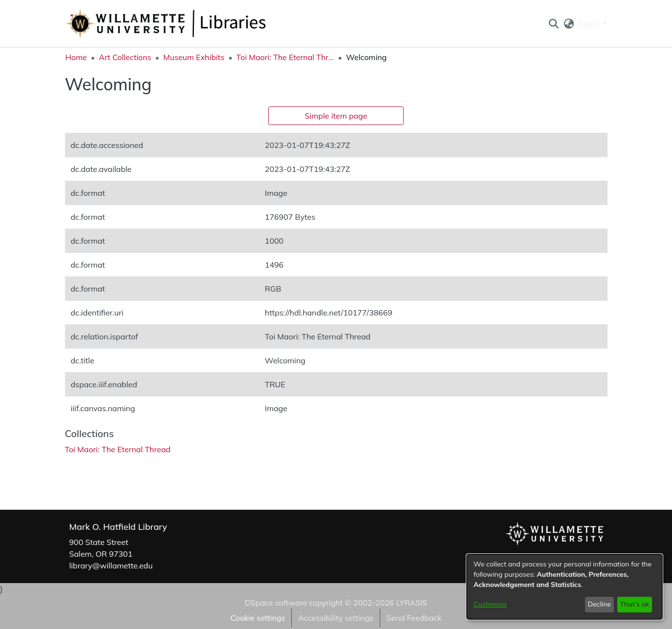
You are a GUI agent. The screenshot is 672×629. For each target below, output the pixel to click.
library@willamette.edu (111, 566)
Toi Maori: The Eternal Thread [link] (285, 57)
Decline (600, 604)
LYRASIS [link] (412, 603)
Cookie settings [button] (258, 618)
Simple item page (336, 116)
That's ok (634, 604)
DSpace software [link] (276, 603)
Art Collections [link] (125, 57)
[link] (118, 449)
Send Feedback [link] (414, 618)
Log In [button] (591, 23)
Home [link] (76, 57)
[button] (554, 23)
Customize (490, 604)
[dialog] (564, 587)
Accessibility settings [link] (336, 618)
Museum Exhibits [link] (194, 57)
